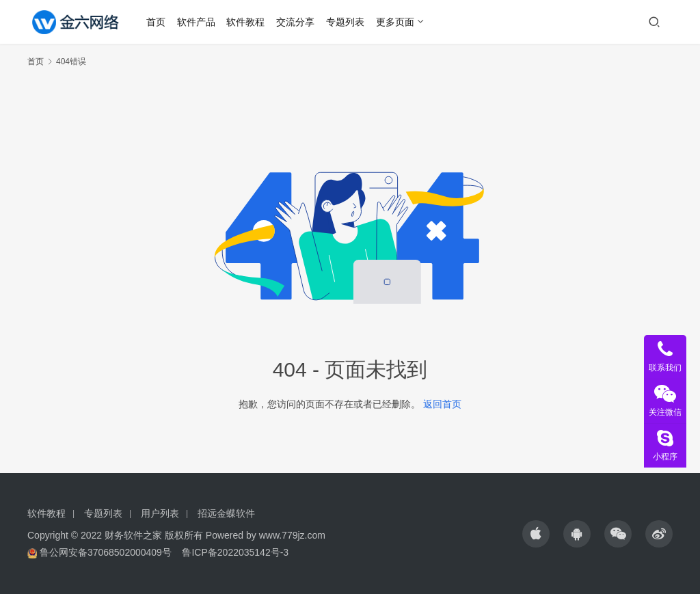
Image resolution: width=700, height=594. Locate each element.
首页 (157, 22)
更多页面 (396, 22)
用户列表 (160, 513)
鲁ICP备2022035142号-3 (235, 552)
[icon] (536, 534)
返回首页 (442, 404)
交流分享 (296, 22)
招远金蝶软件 (226, 513)
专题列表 (346, 22)
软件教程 (246, 22)
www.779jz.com (292, 535)
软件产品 (197, 22)
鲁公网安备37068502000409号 (106, 552)
